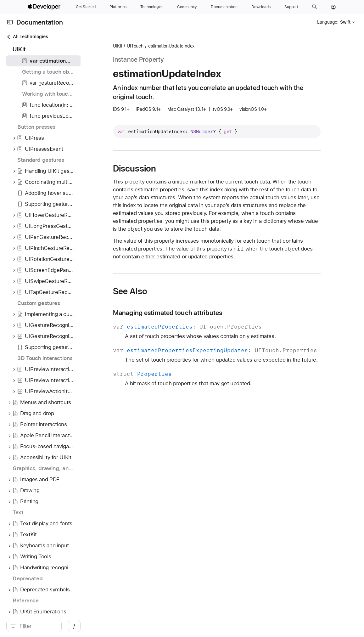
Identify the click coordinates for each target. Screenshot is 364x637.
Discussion (173, 168)
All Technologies (27, 37)
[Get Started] (86, 7)
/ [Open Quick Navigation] (113, 626)
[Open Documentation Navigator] (10, 22)
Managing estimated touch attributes (206, 321)
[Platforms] (118, 7)
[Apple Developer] (45, 7)
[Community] (187, 7)
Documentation (40, 22)
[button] (314, 7)
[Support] (291, 7)
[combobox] (57, 626)
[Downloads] (261, 7)
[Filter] (57, 626)
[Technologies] (152, 7)
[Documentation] (224, 7)
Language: (328, 22)
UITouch (173, 46)
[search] (53, 626)
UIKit (156, 46)
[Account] (333, 7)
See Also (168, 299)
